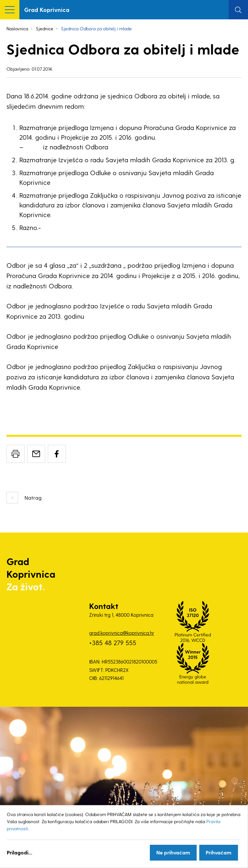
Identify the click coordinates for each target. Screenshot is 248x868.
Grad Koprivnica (47, 10)
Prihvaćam (219, 852)
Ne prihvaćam (173, 852)
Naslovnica (17, 29)
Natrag (33, 498)
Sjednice (45, 29)
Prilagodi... (20, 852)
